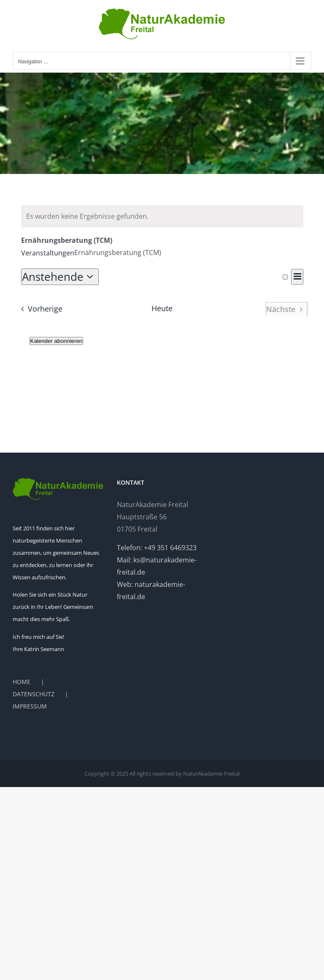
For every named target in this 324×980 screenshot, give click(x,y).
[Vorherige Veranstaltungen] (39, 309)
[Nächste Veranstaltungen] (286, 309)
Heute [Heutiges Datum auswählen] (162, 308)
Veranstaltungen (48, 253)
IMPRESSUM (30, 706)
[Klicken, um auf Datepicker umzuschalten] (60, 277)
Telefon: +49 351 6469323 (157, 548)
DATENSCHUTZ (34, 694)
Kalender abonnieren (57, 341)
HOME (22, 682)
